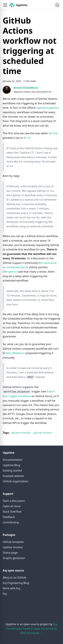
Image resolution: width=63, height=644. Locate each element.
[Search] (57, 5)
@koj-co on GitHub (14, 578)
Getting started (12, 471)
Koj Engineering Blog (16, 583)
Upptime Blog (11, 465)
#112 (27, 138)
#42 (8, 353)
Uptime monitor (13, 547)
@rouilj (53, 133)
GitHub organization (15, 481)
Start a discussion (14, 501)
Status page (10, 553)
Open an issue (12, 506)
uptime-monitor (21, 433)
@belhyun (19, 353)
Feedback (9, 517)
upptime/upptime (47, 108)
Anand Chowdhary (26, 88)
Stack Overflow (12, 512)
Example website (13, 476)
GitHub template (13, 542)
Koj (5, 594)
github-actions (43, 433)
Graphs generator (14, 558)
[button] (5, 5)
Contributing (11, 522)
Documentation (13, 460)
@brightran (10, 272)
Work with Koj (11, 588)
